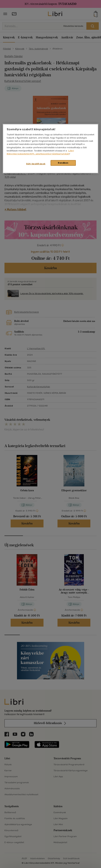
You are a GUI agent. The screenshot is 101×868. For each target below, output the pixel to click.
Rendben (63, 163)
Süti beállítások (36, 164)
